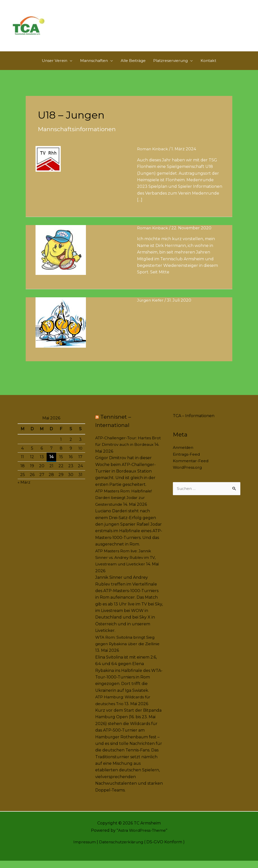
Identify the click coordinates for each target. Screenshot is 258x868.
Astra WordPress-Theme (142, 838)
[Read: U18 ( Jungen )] (48, 166)
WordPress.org (188, 475)
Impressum (83, 849)
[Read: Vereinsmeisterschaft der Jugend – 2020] (61, 330)
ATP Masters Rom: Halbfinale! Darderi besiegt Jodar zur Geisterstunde (125, 505)
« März (24, 490)
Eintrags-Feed (187, 462)
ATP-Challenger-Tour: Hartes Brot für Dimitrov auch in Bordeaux (125, 452)
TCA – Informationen (194, 423)
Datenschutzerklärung (121, 849)
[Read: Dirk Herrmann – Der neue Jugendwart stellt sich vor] (61, 257)
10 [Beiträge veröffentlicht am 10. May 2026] (80, 456)
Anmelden (184, 455)
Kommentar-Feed (191, 468)
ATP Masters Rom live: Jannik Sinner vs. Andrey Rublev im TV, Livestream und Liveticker (127, 565)
